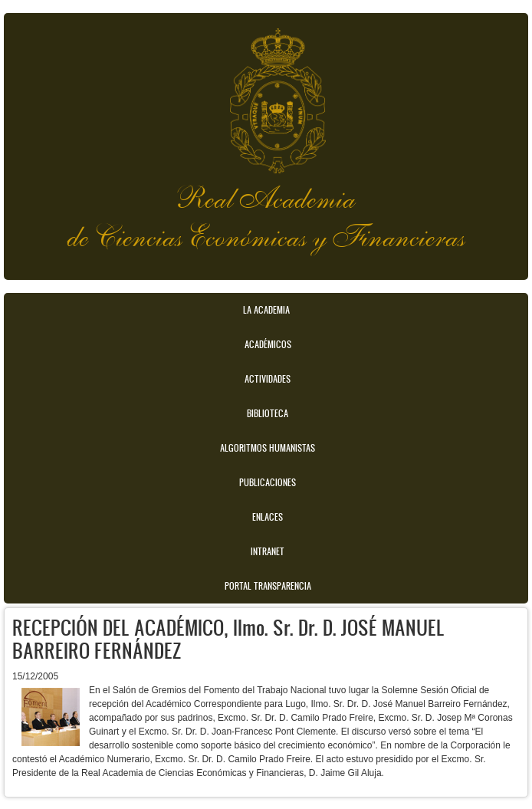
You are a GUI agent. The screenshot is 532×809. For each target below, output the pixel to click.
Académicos (268, 344)
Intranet (268, 551)
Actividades (268, 379)
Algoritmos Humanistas (268, 448)
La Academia (266, 310)
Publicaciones (268, 482)
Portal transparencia (268, 586)
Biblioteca (268, 413)
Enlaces (268, 517)
